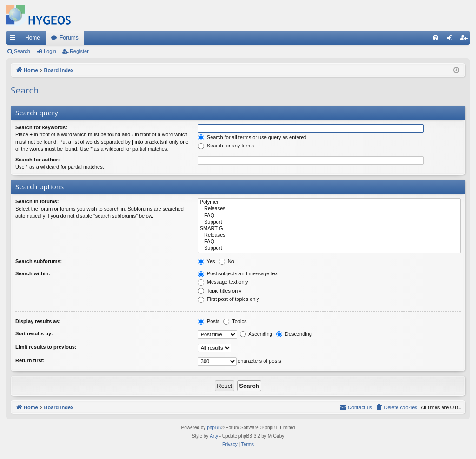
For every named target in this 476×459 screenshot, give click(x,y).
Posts (209, 321)
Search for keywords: (41, 127)
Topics (235, 321)
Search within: (33, 273)
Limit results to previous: (46, 347)
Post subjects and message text (238, 273)
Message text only (223, 282)
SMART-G (329, 229)
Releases (329, 209)
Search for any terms (226, 146)
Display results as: (38, 321)
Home (33, 38)
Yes (207, 261)
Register (79, 51)
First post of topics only (229, 299)
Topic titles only (220, 291)
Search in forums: (37, 201)
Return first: (30, 360)
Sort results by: (34, 333)
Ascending (256, 334)
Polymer (329, 202)
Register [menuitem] (466, 40)
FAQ (329, 216)
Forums (69, 38)
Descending (294, 334)
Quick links (14, 40)
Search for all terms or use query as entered (252, 137)
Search (22, 51)
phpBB (214, 428)
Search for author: (37, 160)
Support (329, 222)
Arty (214, 436)
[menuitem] (436, 38)
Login (50, 51)
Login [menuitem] (452, 40)
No (227, 261)
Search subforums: (39, 261)
